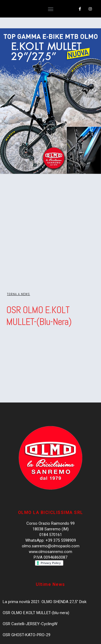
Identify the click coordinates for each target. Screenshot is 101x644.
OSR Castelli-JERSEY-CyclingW (30, 624)
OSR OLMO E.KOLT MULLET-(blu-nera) (36, 613)
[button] (50, 9)
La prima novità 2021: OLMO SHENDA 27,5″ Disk (45, 602)
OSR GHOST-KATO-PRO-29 (27, 635)
